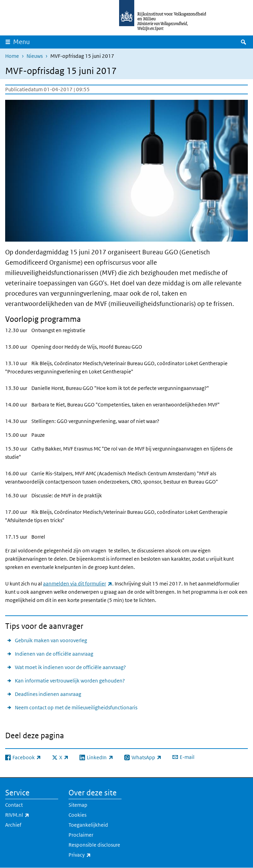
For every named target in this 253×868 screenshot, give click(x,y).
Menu (22, 42)
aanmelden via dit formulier (77, 584)
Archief (13, 825)
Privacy (95, 855)
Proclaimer (81, 835)
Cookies (77, 815)
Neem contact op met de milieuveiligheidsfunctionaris (76, 707)
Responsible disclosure (94, 845)
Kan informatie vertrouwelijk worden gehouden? (70, 681)
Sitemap (78, 805)
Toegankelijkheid (88, 825)
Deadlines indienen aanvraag (48, 694)
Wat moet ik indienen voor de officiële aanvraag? (70, 667)
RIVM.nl (32, 815)
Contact (14, 805)
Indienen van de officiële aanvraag (54, 654)
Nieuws (35, 56)
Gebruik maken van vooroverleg (51, 640)
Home (12, 56)
